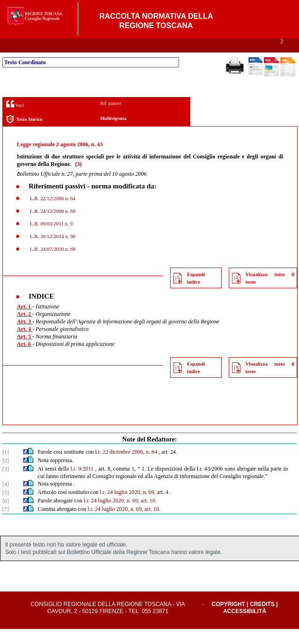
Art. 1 (25, 322)
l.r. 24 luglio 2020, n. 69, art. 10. (120, 516)
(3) (78, 179)
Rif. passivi (111, 118)
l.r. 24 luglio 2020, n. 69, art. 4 (134, 507)
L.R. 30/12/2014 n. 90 (52, 251)
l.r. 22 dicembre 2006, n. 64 (126, 467)
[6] (6, 516)
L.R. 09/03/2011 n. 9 (51, 239)
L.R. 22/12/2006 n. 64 (52, 213)
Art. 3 (25, 337)
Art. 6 (25, 359)
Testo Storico (24, 134)
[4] (6, 499)
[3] (6, 484)
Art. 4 (25, 344)
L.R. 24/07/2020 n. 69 (52, 264)
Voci (15, 119)
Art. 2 (25, 329)
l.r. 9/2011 (82, 484)
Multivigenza (113, 133)
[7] (6, 524)
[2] (6, 476)
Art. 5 (25, 352)
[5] (6, 508)
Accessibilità (245, 626)
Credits (262, 619)
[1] (6, 467)
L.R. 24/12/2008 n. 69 (52, 226)
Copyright (228, 619)
